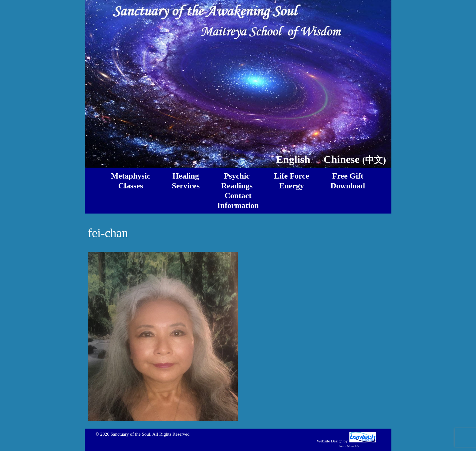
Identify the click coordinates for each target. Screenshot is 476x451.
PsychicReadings (237, 181)
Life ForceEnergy (291, 181)
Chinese (355, 159)
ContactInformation (238, 200)
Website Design (330, 441)
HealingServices (186, 181)
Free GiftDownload (348, 181)
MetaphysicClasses (131, 181)
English (293, 159)
